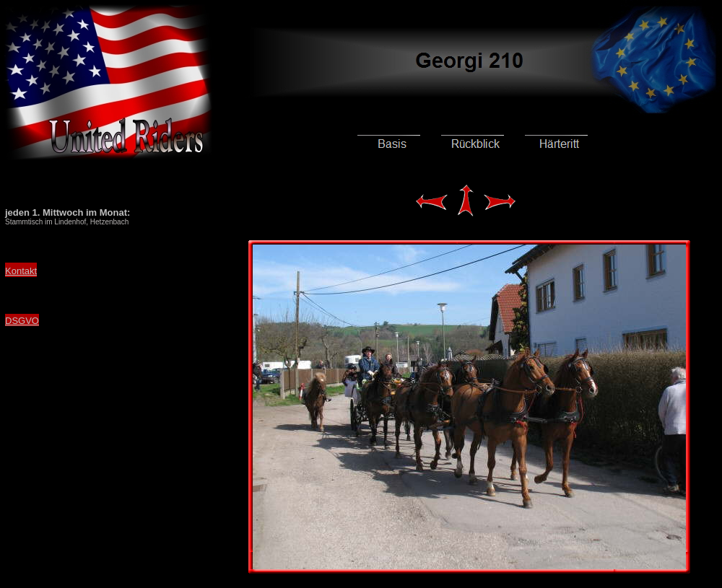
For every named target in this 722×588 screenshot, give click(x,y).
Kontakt (21, 271)
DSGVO (22, 321)
